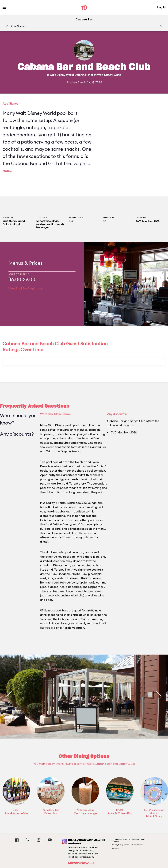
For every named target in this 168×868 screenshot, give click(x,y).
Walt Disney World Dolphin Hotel (71, 75)
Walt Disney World (109, 75)
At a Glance (18, 26)
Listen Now (82, 863)
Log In (161, 7)
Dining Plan (109, 218)
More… (7, 171)
